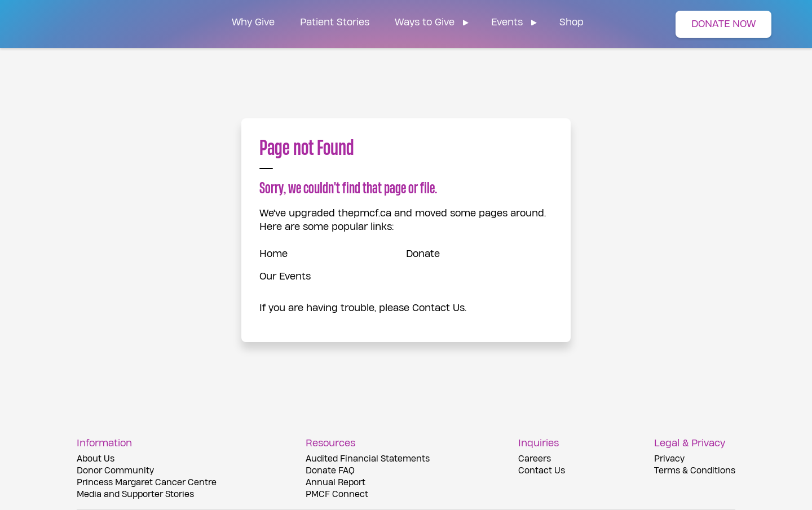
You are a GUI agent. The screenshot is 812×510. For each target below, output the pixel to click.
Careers (535, 459)
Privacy (669, 459)
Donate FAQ (330, 471)
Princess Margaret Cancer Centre (147, 483)
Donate (423, 254)
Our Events (285, 276)
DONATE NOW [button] (723, 24)
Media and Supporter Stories (135, 495)
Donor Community (115, 471)
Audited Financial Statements (368, 459)
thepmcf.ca (365, 213)
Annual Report (336, 483)
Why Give (253, 22)
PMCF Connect (337, 495)
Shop (572, 22)
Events (507, 22)
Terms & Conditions (695, 471)
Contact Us (438, 308)
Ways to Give (425, 22)
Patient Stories (335, 22)
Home (273, 254)
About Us (96, 459)
